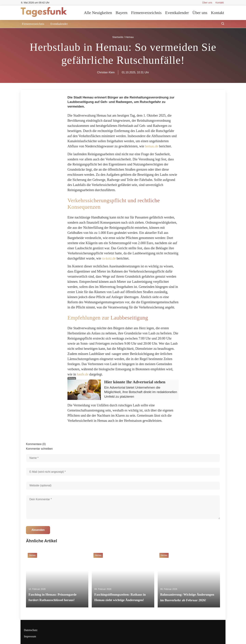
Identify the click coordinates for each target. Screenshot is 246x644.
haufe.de (83, 374)
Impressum (30, 636)
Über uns (207, 3)
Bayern (122, 13)
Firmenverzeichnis (146, 13)
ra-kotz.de (109, 258)
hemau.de (152, 146)
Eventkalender (177, 13)
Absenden (38, 530)
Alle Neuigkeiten (98, 13)
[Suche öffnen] (223, 24)
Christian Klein (106, 72)
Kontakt (220, 3)
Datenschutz (31, 630)
